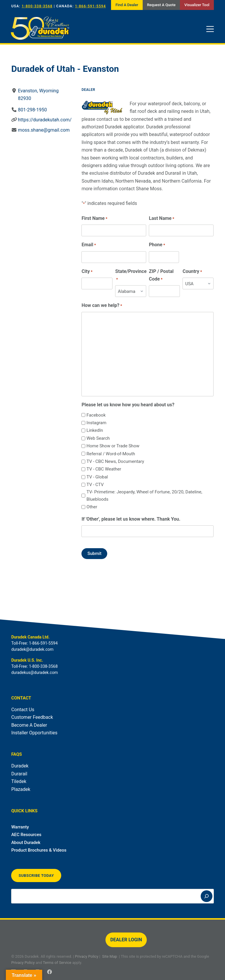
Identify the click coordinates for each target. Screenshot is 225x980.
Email (89, 245)
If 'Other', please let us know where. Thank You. (131, 519)
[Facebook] (50, 972)
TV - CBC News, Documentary (115, 461)
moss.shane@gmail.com (44, 130)
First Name (95, 219)
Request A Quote (161, 5)
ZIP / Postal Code (161, 276)
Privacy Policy (87, 956)
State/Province (131, 276)
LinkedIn (95, 430)
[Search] (207, 896)
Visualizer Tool (197, 5)
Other (92, 507)
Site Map (110, 956)
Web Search (98, 438)
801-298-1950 (33, 110)
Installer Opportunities (34, 733)
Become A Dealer (29, 725)
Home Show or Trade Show (113, 446)
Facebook (96, 415)
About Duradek (26, 843)
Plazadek (21, 789)
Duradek (20, 766)
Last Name (162, 219)
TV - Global (97, 477)
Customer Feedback (32, 717)
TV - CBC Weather (104, 469)
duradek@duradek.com (32, 649)
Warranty (20, 827)
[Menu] (210, 29)
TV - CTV (95, 485)
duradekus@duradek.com (34, 672)
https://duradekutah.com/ (45, 120)
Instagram (97, 423)
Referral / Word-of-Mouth (111, 454)
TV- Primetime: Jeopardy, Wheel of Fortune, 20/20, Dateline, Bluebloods (145, 496)
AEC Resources (26, 835)
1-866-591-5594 (90, 6)
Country (192, 272)
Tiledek (19, 781)
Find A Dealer (127, 5)
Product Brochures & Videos (39, 850)
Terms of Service (57, 963)
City (87, 272)
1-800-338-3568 (37, 6)
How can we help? (102, 306)
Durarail (19, 774)
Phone (157, 245)
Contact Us (23, 710)
